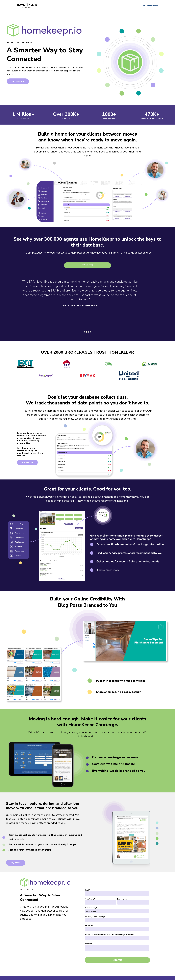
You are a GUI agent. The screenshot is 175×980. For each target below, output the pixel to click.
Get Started (18, 81)
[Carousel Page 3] (89, 329)
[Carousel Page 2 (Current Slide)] (86, 329)
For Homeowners (150, 6)
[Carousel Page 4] (91, 329)
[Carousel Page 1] (84, 329)
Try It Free (87, 265)
